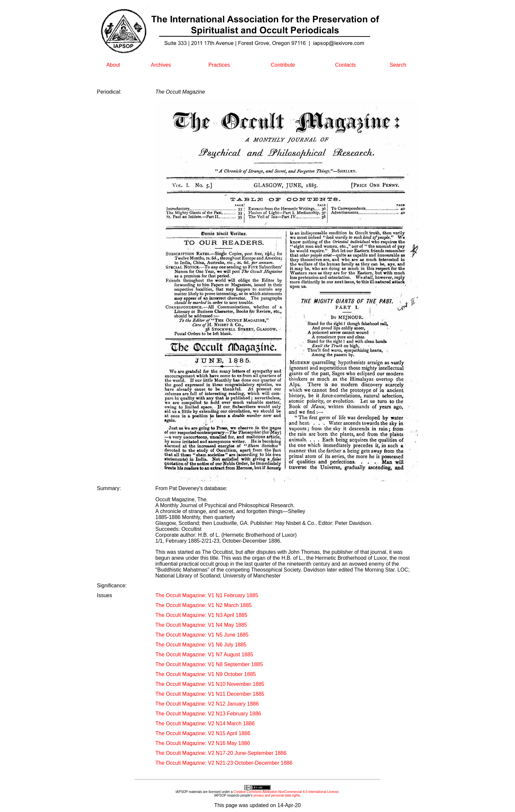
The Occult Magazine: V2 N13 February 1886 (208, 714)
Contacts (345, 65)
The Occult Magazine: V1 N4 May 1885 (201, 625)
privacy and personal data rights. (277, 795)
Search (398, 65)
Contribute (283, 65)
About (113, 65)
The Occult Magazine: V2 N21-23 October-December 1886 (224, 763)
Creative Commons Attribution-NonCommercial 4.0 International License (286, 792)
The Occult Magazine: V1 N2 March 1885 (203, 605)
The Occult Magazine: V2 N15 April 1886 (203, 733)
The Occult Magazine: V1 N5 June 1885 (202, 635)
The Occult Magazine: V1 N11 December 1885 (210, 694)
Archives (161, 65)
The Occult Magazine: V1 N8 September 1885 (209, 664)
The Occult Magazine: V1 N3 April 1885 (201, 615)
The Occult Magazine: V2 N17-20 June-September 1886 (221, 753)
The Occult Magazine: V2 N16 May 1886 (203, 743)
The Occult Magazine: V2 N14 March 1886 (205, 723)
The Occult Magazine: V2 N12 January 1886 (207, 704)
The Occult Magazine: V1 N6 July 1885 (201, 645)
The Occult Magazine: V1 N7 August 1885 (204, 654)
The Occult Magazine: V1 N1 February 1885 (207, 595)
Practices (219, 65)
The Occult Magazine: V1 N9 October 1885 (206, 674)
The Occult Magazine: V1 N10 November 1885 (210, 684)
